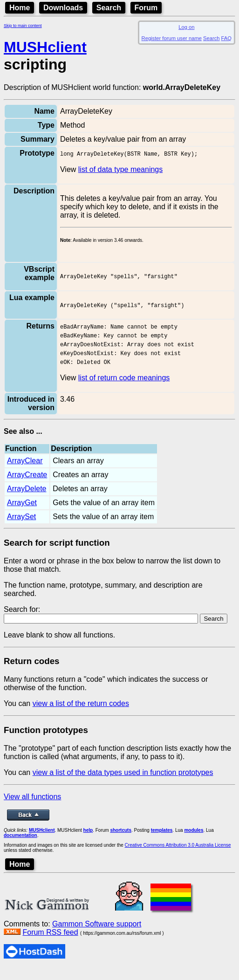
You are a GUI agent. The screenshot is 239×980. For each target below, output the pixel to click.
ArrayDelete (27, 501)
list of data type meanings (120, 171)
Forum (146, 8)
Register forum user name (172, 38)
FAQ (226, 38)
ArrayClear (25, 473)
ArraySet (21, 529)
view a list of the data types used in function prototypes (123, 785)
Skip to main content (23, 26)
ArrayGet (22, 515)
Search (109, 8)
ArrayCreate (27, 487)
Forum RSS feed (50, 944)
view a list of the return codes (81, 716)
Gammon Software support (97, 936)
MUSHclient (45, 47)
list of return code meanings (124, 390)
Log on (186, 27)
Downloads (63, 8)
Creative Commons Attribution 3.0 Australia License (178, 857)
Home (20, 8)
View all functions (32, 809)
